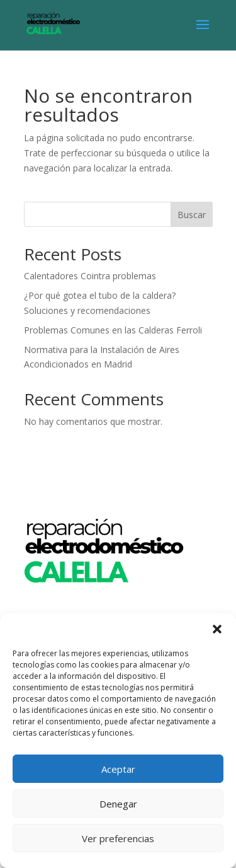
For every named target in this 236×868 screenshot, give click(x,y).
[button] (217, 629)
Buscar (192, 215)
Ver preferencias (118, 838)
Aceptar (118, 769)
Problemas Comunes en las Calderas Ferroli (113, 330)
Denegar (118, 804)
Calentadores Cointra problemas (90, 276)
